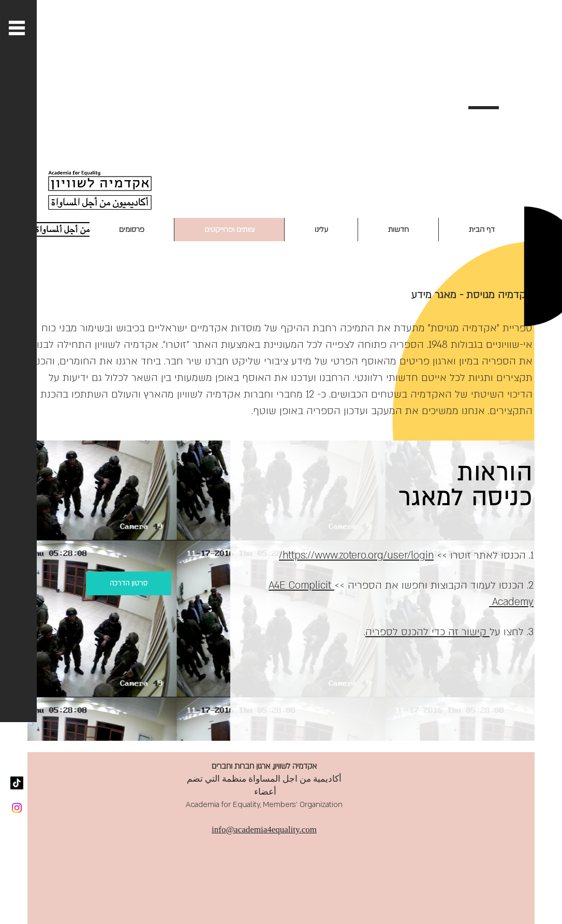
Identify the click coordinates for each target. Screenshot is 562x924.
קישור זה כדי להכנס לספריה (427, 632)
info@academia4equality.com (264, 830)
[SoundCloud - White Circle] (17, 882)
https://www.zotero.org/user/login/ (356, 555)
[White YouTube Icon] (17, 907)
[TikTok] (17, 783)
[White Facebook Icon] (17, 833)
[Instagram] (17, 808)
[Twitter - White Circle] (17, 857)
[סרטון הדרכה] (129, 583)
